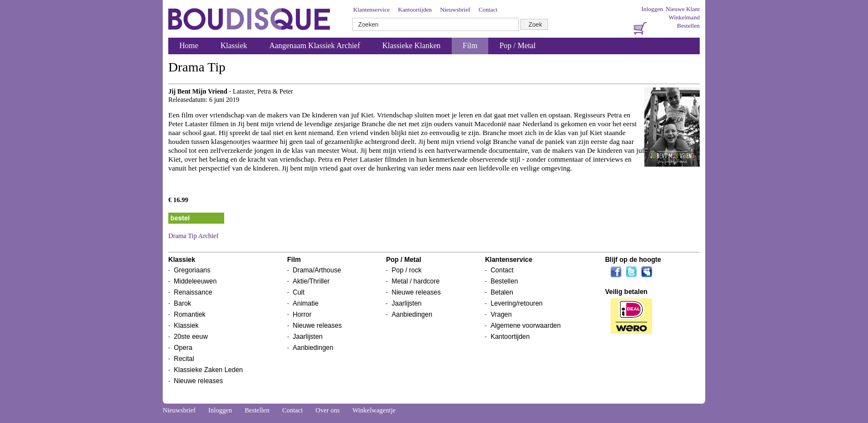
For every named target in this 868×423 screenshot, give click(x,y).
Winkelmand (684, 17)
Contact (488, 9)
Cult (299, 292)
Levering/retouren (516, 303)
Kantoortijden (415, 9)
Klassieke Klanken (412, 46)
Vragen (501, 314)
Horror (302, 314)
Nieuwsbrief (455, 9)
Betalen (502, 292)
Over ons (328, 410)
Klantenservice (371, 9)
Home (189, 46)
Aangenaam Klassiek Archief (314, 46)
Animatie (306, 303)
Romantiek (190, 314)
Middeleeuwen (195, 281)
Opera (183, 348)
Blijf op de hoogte (633, 260)
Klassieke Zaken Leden (208, 370)
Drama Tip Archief (193, 236)
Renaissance (193, 292)
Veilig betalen (626, 292)
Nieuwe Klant (683, 9)
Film (470, 46)
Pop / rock (406, 270)
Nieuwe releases (198, 381)
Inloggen (652, 9)
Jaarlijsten (308, 337)
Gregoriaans (192, 270)
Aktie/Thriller (311, 281)
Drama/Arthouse (317, 270)
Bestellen (688, 25)
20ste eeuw (191, 337)
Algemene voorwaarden (526, 326)
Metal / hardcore (415, 281)
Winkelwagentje (374, 410)
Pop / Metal (517, 46)
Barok (182, 303)
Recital (184, 359)
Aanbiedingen (313, 348)
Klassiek (234, 46)
